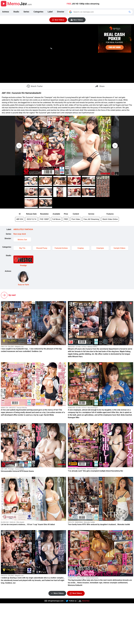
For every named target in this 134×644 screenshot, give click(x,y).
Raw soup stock (20, 234)
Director (61, 12)
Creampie (100, 248)
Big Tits (22, 248)
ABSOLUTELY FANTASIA (23, 229)
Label (50, 12)
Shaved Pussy (42, 248)
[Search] (100, 12)
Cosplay (81, 248)
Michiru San (22, 240)
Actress (6, 12)
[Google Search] (130, 12)
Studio (16, 12)
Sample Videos (119, 248)
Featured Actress (61, 248)
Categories (38, 12)
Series (26, 12)
